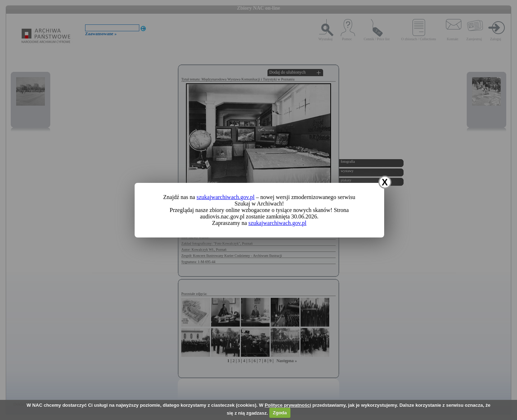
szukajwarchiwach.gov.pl (225, 197)
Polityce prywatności (288, 405)
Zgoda (280, 413)
